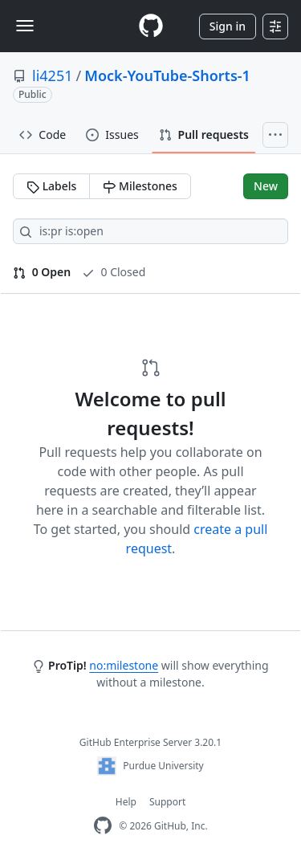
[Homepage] (151, 26)
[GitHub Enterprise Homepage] (103, 826)
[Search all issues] (150, 231)
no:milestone (124, 665)
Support (167, 802)
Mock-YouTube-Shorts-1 (167, 75)
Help (126, 802)
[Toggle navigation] (25, 26)
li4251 (52, 75)
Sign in (228, 26)
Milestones (140, 186)
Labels (51, 186)
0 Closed (114, 272)
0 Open (42, 272)
